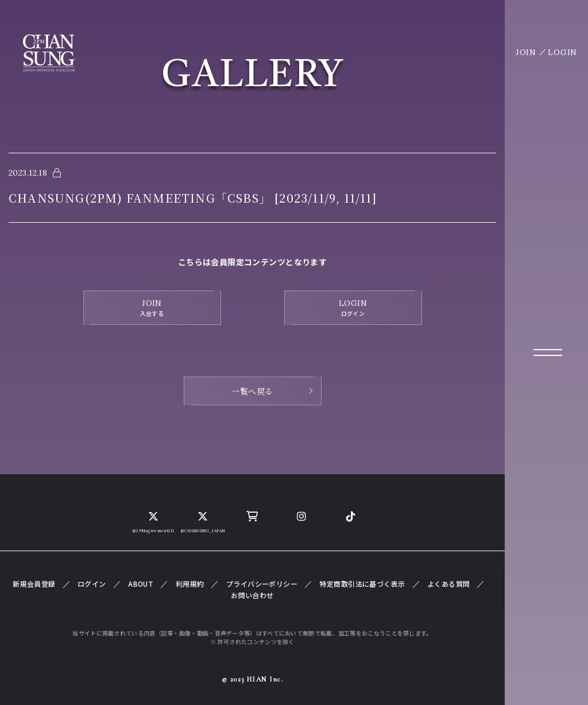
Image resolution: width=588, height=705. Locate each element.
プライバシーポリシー (262, 584)
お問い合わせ (252, 595)
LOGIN (562, 52)
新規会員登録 (34, 584)
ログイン (92, 584)
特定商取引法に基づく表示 (362, 584)
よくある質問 (449, 584)
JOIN (526, 52)
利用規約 (190, 584)
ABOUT (141, 584)
